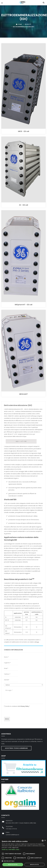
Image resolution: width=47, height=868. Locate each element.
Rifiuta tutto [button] (35, 865)
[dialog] (23, 853)
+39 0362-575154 (11, 829)
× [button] (45, 840)
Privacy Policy (25, 706)
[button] (23, 850)
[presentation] (17, 712)
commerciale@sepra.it (12, 835)
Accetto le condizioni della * (17, 706)
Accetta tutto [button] (13, 865)
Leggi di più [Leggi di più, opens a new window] (15, 847)
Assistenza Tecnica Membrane (16, 748)
